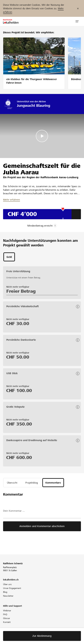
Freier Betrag (21, 291)
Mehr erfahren (12, 200)
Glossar (7, 618)
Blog (5, 592)
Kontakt (7, 622)
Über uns (7, 584)
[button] (77, 21)
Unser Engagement (12, 588)
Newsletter (8, 596)
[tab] (9, 257)
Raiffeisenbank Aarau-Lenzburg (59, 177)
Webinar (7, 611)
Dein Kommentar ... (14, 511)
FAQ (5, 614)
